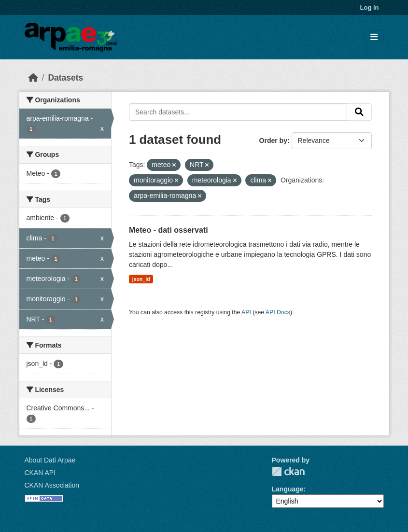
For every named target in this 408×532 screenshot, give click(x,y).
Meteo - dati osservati (169, 230)
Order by (273, 140)
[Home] (33, 78)
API (246, 312)
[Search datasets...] (238, 112)
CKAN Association (52, 485)
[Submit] (359, 112)
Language (288, 489)
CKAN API (40, 473)
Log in (370, 7)
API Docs (278, 312)
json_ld (141, 279)
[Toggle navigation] (374, 37)
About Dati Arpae (50, 460)
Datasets (65, 78)
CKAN (288, 471)
